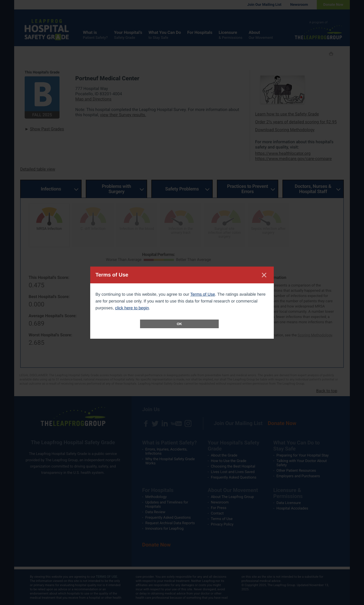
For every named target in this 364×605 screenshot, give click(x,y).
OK (179, 324)
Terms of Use (203, 294)
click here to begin (132, 308)
